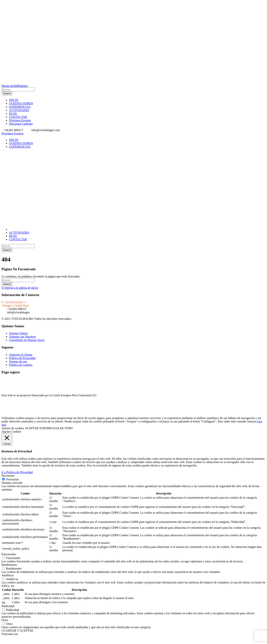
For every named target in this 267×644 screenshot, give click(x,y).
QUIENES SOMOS (21, 103)
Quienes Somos (18, 333)
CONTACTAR (18, 117)
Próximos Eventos (20, 120)
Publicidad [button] (8, 606)
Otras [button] (5, 620)
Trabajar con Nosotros (22, 337)
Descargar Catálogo (21, 124)
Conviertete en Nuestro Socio (27, 340)
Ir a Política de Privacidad (17, 472)
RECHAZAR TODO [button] (60, 428)
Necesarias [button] (8, 476)
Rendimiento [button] (9, 565)
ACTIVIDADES (19, 110)
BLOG (13, 114)
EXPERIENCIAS (20, 107)
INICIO (14, 100)
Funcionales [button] (9, 554)
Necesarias (12, 479)
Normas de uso (18, 361)
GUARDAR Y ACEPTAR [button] (17, 631)
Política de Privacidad (22, 358)
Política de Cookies (21, 365)
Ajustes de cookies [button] (13, 428)
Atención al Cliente (21, 355)
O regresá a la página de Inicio (20, 288)
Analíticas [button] (8, 575)
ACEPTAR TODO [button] (36, 428)
